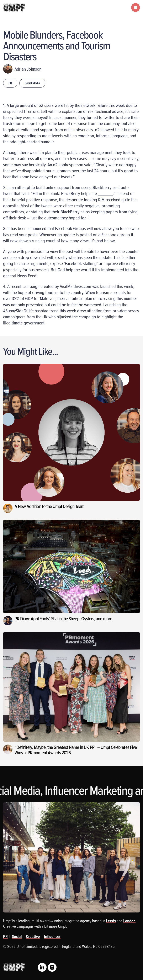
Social (17, 936)
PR (10, 83)
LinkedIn (42, 967)
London (129, 921)
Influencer (52, 936)
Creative (33, 936)
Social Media (32, 83)
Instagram (52, 967)
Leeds (111, 921)
